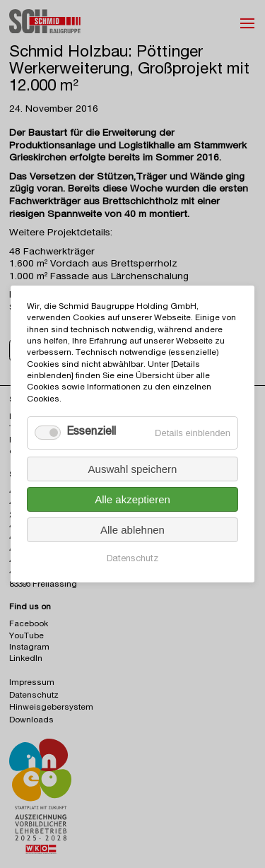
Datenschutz (132, 559)
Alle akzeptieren (132, 499)
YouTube (26, 637)
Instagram (29, 648)
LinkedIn (26, 659)
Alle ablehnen (132, 530)
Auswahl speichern (133, 469)
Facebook (29, 624)
